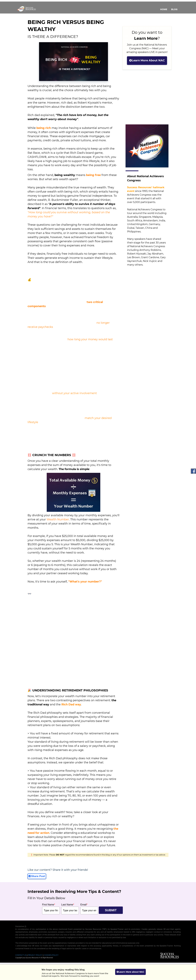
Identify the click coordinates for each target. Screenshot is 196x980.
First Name (49, 905)
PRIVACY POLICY (35, 955)
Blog (174, 9)
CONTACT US (21, 955)
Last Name (68, 905)
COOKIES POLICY (51, 955)
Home (164, 9)
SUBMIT (111, 910)
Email (84, 905)
